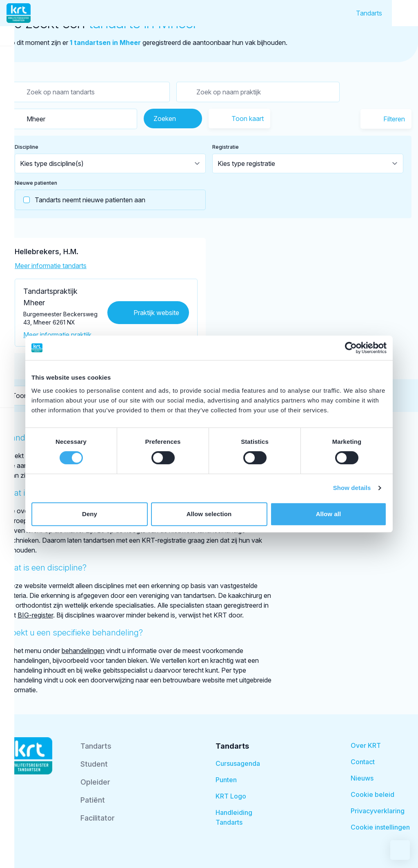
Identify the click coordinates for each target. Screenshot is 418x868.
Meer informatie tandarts (51, 266)
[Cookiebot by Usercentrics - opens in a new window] (351, 348)
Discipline (27, 147)
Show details (352, 488)
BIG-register (35, 615)
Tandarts (369, 13)
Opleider (95, 782)
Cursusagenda (238, 763)
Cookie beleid (372, 794)
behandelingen (83, 651)
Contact (363, 762)
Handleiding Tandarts (234, 817)
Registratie (226, 147)
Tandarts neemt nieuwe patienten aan (80, 200)
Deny (90, 514)
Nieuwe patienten (36, 183)
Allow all (329, 514)
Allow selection (209, 514)
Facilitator (98, 818)
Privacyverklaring (378, 811)
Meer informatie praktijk (57, 335)
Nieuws (362, 778)
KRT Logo (231, 796)
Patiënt (93, 800)
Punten (226, 780)
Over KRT (366, 745)
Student (94, 764)
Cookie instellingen (380, 827)
